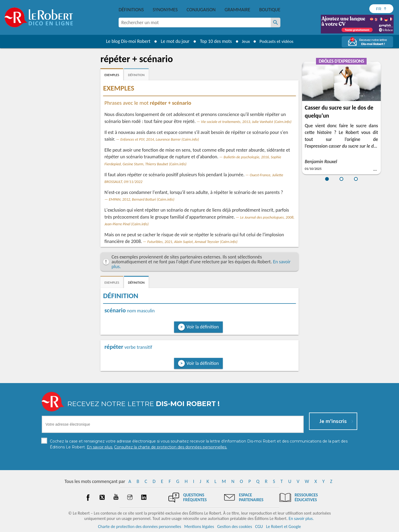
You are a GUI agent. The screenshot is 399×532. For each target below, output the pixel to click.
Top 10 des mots (214, 41)
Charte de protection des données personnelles (140, 527)
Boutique (270, 10)
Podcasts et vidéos (277, 41)
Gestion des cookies (235, 527)
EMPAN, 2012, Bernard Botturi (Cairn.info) (142, 199)
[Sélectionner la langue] (381, 9)
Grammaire (238, 10)
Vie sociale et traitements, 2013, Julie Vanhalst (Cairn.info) (246, 122)
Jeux (244, 41)
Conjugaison (201, 10)
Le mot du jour (173, 41)
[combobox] (195, 23)
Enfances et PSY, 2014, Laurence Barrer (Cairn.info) (160, 139)
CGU (259, 527)
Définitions (131, 10)
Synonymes (165, 10)
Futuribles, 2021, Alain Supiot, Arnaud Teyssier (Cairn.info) (192, 242)
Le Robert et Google (283, 527)
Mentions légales (199, 527)
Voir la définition (203, 327)
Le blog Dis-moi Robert (126, 41)
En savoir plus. (301, 518)
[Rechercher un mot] (276, 23)
